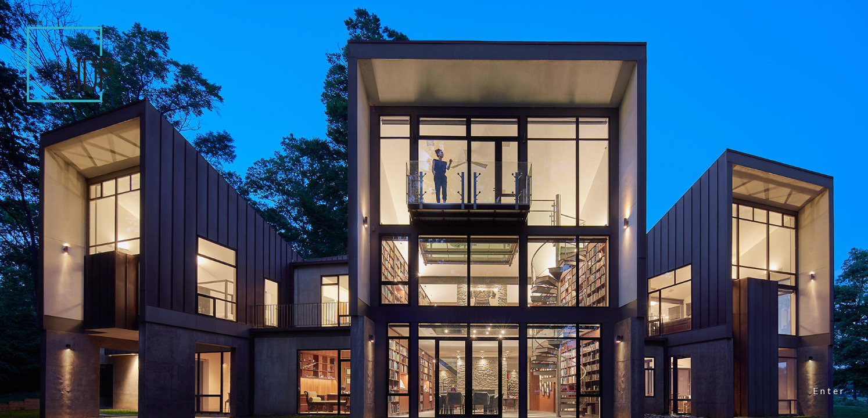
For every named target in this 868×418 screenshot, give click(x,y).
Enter (829, 390)
